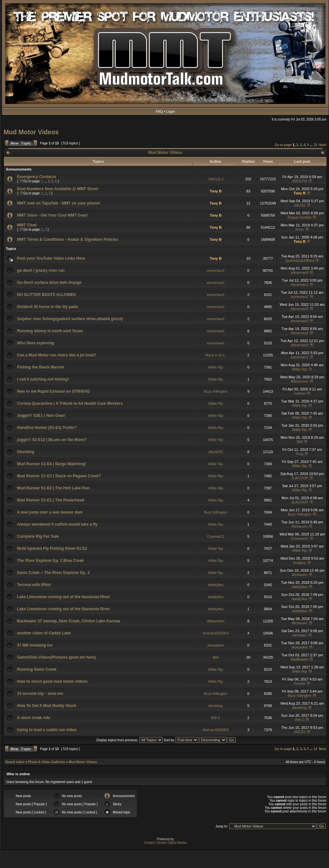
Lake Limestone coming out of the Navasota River (64, 597)
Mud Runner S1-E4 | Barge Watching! (52, 464)
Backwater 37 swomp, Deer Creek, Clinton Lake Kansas (69, 621)
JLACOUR (299, 478)
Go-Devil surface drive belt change (49, 283)
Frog (300, 454)
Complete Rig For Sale (38, 536)
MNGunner (300, 381)
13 (315, 145)
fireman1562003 (216, 633)
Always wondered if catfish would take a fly (57, 524)
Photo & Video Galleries (47, 762)
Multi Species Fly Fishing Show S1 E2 (52, 549)
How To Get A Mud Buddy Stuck (47, 706)
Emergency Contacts (36, 177)
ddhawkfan (215, 621)
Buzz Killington (216, 391)
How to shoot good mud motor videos (52, 681)
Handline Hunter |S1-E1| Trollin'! (47, 428)
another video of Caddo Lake (44, 633)
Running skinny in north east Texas (50, 331)
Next (322, 145)
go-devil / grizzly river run (41, 270)
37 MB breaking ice (35, 645)
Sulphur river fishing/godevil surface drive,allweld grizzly (70, 319)
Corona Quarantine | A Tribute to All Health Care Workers (70, 403)
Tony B (216, 191)
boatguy (299, 563)
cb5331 (300, 205)
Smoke (300, 683)
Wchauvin (300, 526)
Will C (216, 718)
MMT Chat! (27, 225)
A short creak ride (34, 718)
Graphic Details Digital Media (165, 843)
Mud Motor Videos (31, 132)
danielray (216, 706)
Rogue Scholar (300, 217)
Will (300, 442)
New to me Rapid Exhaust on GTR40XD (53, 391)
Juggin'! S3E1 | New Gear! (41, 416)
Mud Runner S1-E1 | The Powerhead (50, 500)
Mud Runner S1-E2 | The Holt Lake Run (53, 488)
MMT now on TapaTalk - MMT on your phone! (59, 203)
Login (171, 111)
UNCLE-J (216, 179)
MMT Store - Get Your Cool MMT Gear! (52, 215)
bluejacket (216, 645)
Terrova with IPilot (34, 585)
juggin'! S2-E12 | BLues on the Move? (52, 440)
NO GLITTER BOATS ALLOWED (47, 295)
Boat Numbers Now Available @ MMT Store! (58, 189)
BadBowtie (300, 659)
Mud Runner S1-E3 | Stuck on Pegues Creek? (59, 476)
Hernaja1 (300, 635)
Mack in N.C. (216, 355)
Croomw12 (215, 536)
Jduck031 (215, 452)
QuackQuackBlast (300, 260)
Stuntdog (26, 452)
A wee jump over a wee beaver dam (50, 512)
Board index (15, 762)
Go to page (283, 145)
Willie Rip (216, 367)
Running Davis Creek (37, 669)
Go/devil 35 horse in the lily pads (48, 307)
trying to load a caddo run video (47, 730)
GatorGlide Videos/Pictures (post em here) (56, 657)
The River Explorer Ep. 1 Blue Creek (50, 561)
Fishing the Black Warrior (41, 367)
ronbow (300, 393)
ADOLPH (299, 181)
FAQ (159, 111)
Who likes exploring (35, 343)
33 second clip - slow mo (40, 694)
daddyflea (216, 585)
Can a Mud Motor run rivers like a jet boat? (57, 355)
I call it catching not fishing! (43, 379)
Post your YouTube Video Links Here (51, 258)
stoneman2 (216, 270)
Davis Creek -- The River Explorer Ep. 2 (53, 573)
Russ (299, 229)
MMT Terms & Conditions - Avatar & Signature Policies (68, 239)
